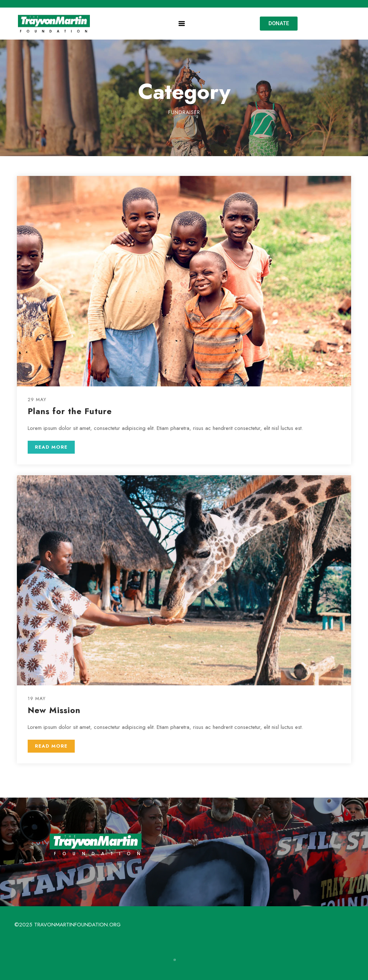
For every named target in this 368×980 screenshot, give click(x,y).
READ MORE (51, 447)
